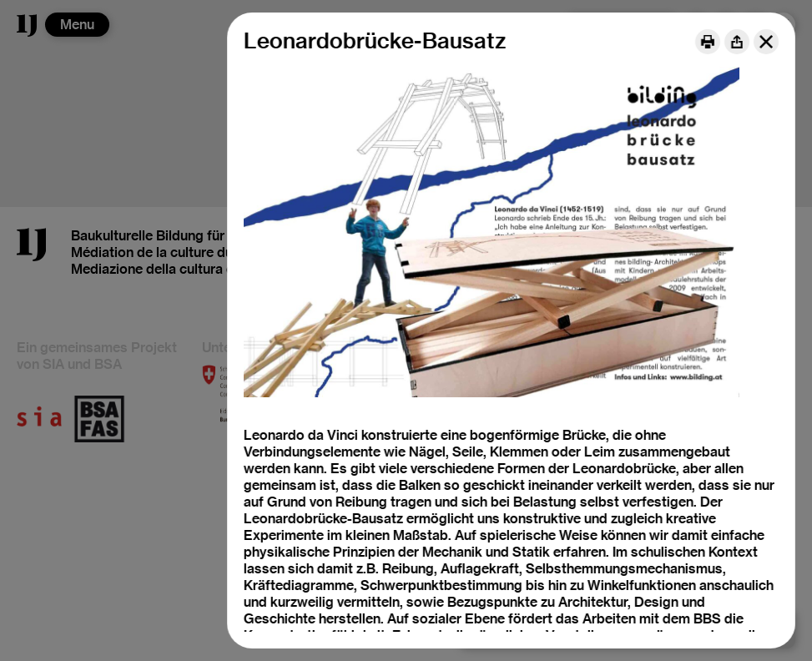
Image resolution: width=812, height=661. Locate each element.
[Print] (708, 42)
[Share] (737, 42)
